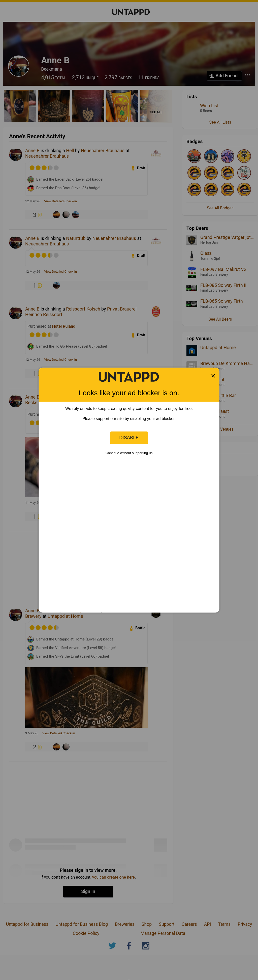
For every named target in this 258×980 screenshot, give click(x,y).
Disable (129, 438)
